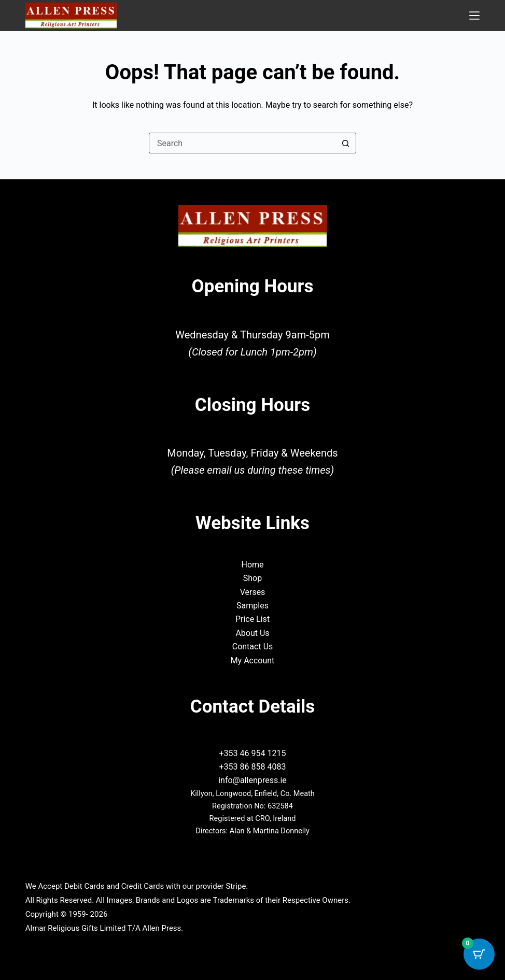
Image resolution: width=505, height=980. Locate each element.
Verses (253, 592)
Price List (252, 619)
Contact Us (253, 647)
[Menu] (474, 16)
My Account (253, 661)
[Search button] (346, 143)
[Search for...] (242, 143)
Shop (252, 578)
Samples (252, 606)
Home (252, 565)
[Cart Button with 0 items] (479, 954)
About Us (252, 633)
